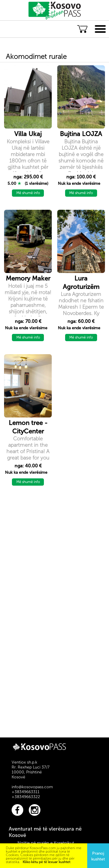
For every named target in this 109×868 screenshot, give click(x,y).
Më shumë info (28, 193)
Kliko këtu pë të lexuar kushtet (47, 862)
